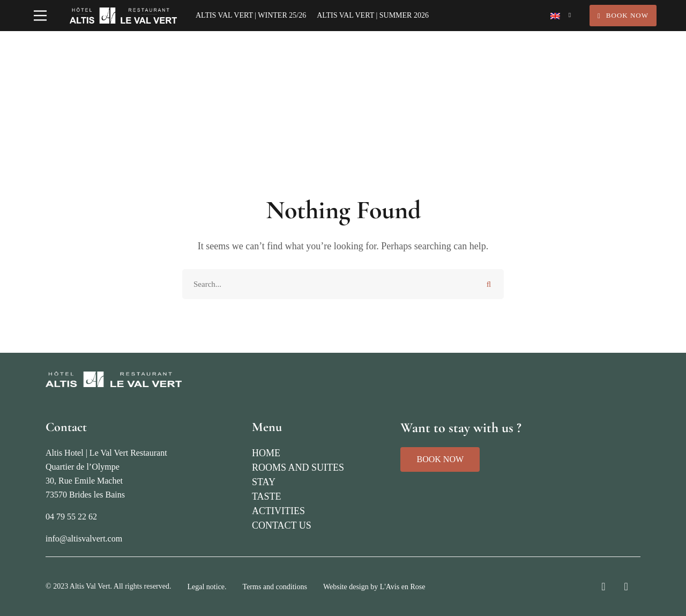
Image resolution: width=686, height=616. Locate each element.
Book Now (623, 15)
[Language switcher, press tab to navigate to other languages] (561, 16)
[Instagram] (603, 587)
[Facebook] (626, 587)
